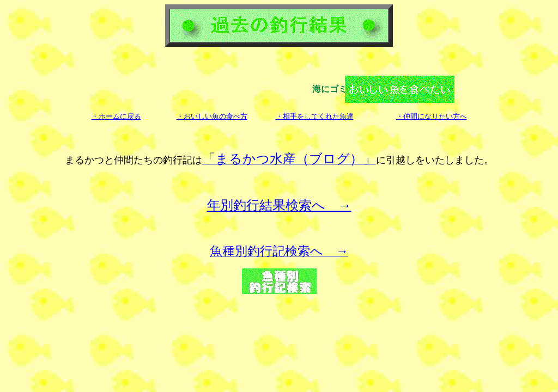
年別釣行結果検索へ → (279, 205)
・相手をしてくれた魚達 (315, 116)
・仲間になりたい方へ (432, 116)
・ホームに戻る (116, 116)
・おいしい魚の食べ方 (212, 116)
